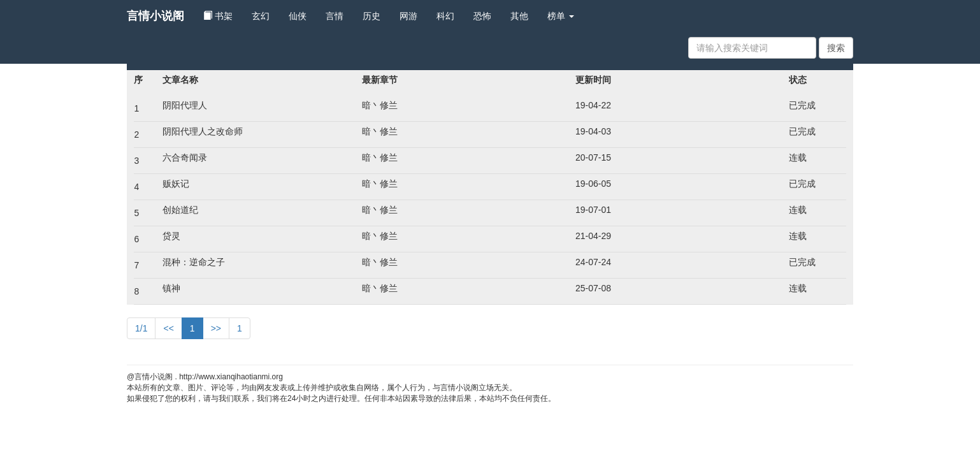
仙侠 (298, 16)
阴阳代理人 (185, 105)
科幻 (445, 16)
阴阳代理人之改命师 (203, 131)
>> (216, 328)
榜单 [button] (561, 16)
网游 (408, 16)
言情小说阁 (155, 16)
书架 (218, 16)
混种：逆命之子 (194, 262)
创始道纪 (180, 210)
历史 (371, 16)
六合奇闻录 (185, 157)
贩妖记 (176, 184)
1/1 (141, 328)
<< (168, 328)
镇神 (171, 288)
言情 (335, 16)
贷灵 (171, 236)
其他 (519, 16)
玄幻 (261, 16)
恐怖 (482, 16)
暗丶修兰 (380, 105)
